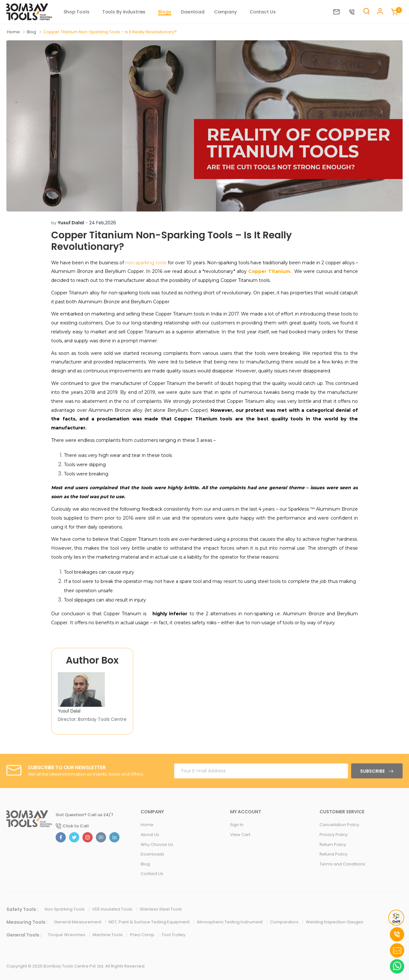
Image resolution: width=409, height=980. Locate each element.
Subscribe (373, 771)
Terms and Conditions (342, 864)
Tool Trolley (174, 935)
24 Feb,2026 (103, 223)
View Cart (240, 835)
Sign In (237, 825)
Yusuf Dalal (71, 223)
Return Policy (333, 845)
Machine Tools (108, 935)
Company (225, 12)
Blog (32, 32)
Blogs (165, 12)
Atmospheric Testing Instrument (230, 922)
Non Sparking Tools (65, 909)
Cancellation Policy (339, 825)
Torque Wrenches (67, 935)
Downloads (152, 854)
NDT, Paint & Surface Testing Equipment (150, 922)
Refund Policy (333, 854)
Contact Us (263, 12)
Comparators (285, 922)
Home (14, 32)
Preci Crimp (143, 935)
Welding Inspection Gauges (335, 922)
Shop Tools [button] (77, 12)
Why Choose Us (157, 845)
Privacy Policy (334, 835)
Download (193, 12)
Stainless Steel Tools (161, 909)
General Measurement (78, 922)
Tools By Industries (124, 12)
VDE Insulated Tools (113, 909)
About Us (150, 835)
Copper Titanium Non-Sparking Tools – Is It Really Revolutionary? (171, 241)
